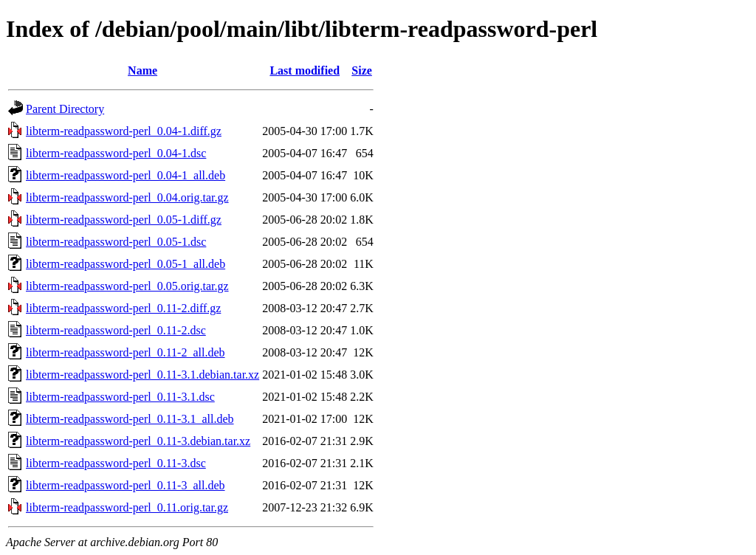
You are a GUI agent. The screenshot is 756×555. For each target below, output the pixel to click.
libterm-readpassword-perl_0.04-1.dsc (116, 153)
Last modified (305, 70)
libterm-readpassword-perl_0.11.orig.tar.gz (127, 507)
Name (142, 70)
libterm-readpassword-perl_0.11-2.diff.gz (123, 308)
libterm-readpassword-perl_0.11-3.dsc (116, 463)
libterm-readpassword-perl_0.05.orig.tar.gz (127, 286)
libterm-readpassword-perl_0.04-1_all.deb (126, 175)
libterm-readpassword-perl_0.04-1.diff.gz (124, 131)
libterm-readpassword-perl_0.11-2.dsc (116, 330)
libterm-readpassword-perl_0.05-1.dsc (116, 242)
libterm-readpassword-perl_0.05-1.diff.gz (124, 220)
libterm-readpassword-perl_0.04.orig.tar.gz (127, 197)
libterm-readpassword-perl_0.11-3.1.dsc (120, 397)
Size (362, 70)
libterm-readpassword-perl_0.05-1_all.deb (126, 264)
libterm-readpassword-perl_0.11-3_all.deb (126, 485)
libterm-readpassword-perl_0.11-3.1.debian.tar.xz (142, 375)
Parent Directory (65, 109)
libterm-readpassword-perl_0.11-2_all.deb (126, 352)
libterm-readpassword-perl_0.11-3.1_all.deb (130, 419)
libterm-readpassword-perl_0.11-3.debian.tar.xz (138, 441)
